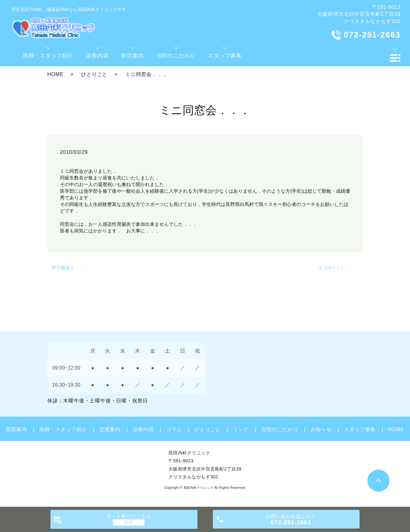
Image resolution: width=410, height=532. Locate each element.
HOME (55, 74)
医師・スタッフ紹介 (63, 429)
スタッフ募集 (360, 429)
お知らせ (321, 429)
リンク (241, 429)
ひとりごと (94, 74)
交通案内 (110, 429)
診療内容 (143, 429)
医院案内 (16, 429)
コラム (174, 429)
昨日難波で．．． (70, 268)
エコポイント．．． (338, 268)
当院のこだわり (280, 429)
